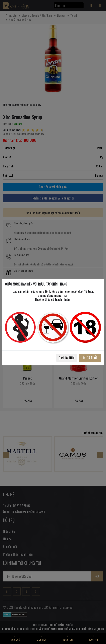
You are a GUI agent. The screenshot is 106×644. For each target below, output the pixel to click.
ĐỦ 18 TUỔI (90, 358)
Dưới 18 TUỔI (67, 358)
